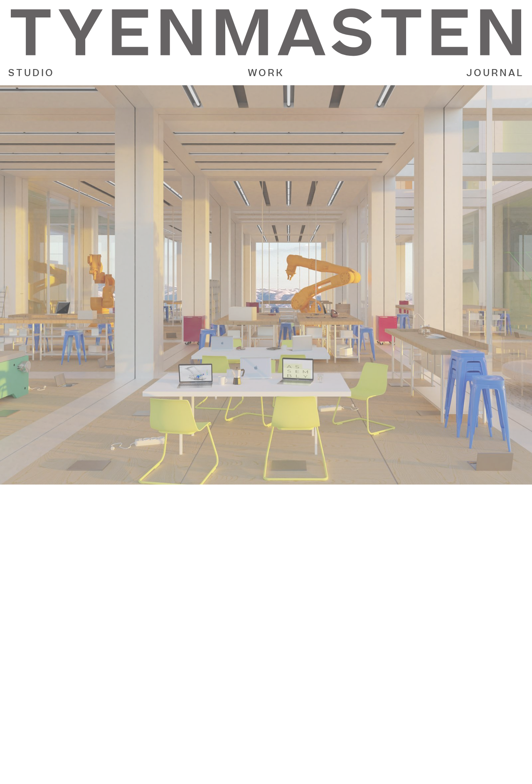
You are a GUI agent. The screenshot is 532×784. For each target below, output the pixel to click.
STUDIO (31, 73)
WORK (266, 73)
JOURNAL (495, 73)
